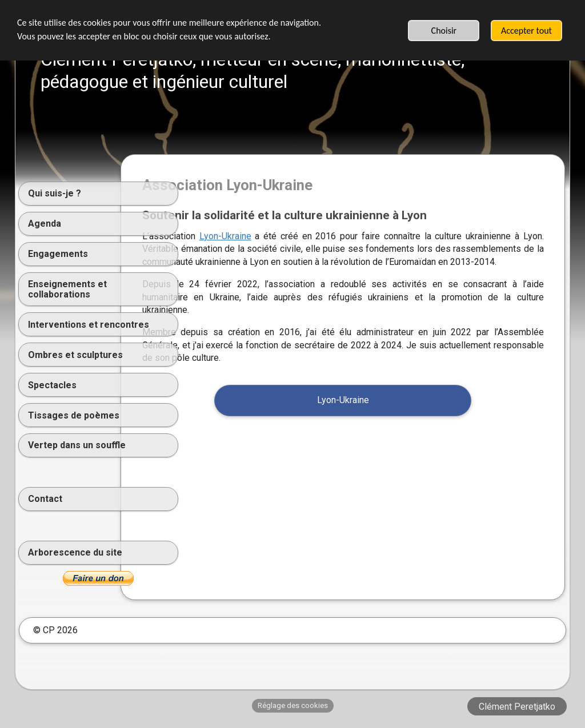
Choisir (444, 31)
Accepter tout (526, 31)
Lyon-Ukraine (288, 236)
